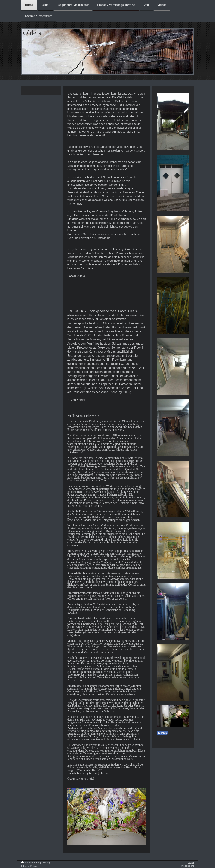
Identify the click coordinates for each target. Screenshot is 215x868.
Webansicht (187, 866)
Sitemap (46, 863)
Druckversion (31, 863)
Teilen (162, 733)
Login (191, 862)
